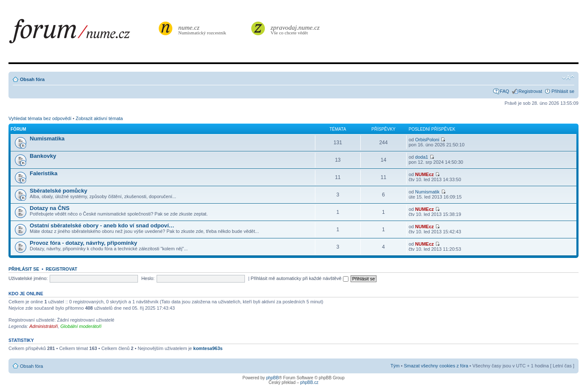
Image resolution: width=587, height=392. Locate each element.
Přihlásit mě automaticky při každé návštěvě (300, 278)
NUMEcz (424, 174)
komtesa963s (208, 348)
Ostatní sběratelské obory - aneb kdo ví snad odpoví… (102, 225)
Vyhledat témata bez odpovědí (40, 118)
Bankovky (43, 156)
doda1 (422, 157)
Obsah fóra (32, 79)
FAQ (505, 91)
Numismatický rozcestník (203, 29)
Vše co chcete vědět (295, 29)
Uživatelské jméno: (28, 278)
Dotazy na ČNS (50, 208)
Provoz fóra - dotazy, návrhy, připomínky (83, 243)
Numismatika (47, 139)
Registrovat (531, 91)
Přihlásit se (563, 91)
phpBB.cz (309, 382)
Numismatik (427, 192)
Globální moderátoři (81, 326)
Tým (395, 366)
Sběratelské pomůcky (59, 191)
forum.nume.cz (83, 34)
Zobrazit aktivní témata (99, 118)
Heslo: (148, 278)
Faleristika (44, 173)
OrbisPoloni (427, 140)
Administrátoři (44, 326)
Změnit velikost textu (568, 78)
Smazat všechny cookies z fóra (436, 366)
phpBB (272, 378)
